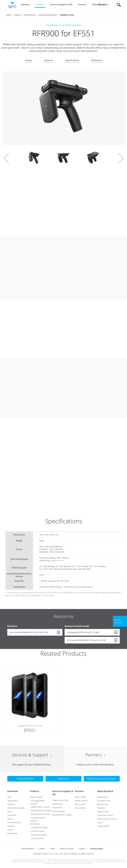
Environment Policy (104, 801)
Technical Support (59, 811)
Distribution (11, 804)
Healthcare (11, 826)
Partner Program (81, 797)
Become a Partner (81, 801)
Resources (97, 60)
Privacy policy (97, 849)
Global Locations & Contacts (107, 819)
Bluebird (51, 854)
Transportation (12, 801)
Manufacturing (12, 833)
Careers (100, 822)
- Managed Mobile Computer (41, 810)
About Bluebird (105, 791)
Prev (6, 158)
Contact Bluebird (103, 826)
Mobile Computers (36, 797)
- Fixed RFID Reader (37, 831)
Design (29, 60)
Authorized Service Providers (62, 815)
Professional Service (14, 822)
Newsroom (101, 808)
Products (18, 15)
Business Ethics (103, 804)
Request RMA (57, 808)
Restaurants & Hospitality (16, 808)
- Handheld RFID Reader (39, 828)
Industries (13, 791)
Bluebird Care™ (58, 804)
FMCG (9, 812)
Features (49, 60)
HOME (9, 15)
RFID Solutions (30, 15)
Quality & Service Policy (60, 800)
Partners (79, 791)
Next (121, 158)
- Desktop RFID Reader (38, 835)
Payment (10, 830)
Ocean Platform (80, 808)
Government (12, 815)
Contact (82, 849)
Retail (9, 797)
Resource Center (67, 849)
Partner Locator (80, 804)
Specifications (72, 60)
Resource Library (103, 812)
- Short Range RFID (37, 838)
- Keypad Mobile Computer (40, 814)
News (53, 849)
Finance (10, 819)
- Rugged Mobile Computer (40, 807)
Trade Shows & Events (105, 815)
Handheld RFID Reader (48, 15)
